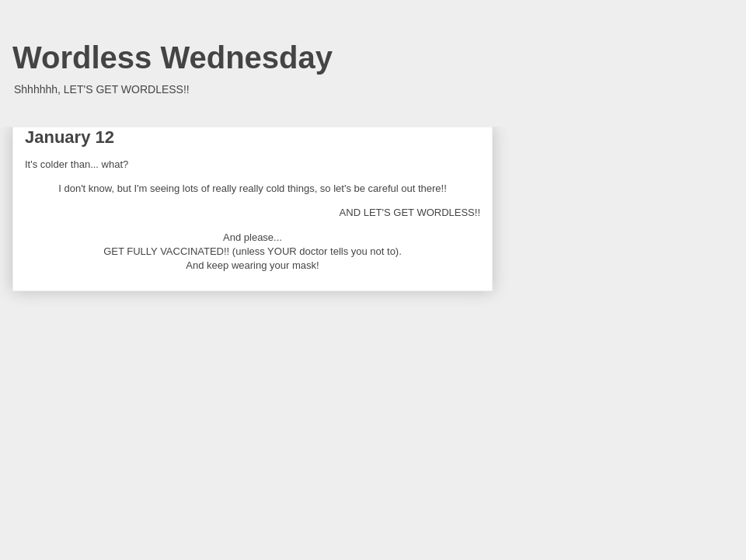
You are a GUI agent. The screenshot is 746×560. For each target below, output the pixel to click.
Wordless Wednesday (173, 57)
